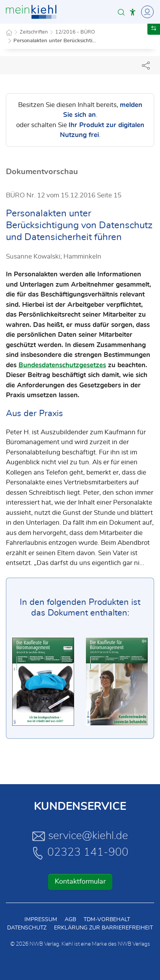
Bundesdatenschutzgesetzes (62, 365)
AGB (70, 920)
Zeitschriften (34, 32)
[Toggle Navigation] (146, 12)
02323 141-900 (80, 853)
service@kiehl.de (80, 836)
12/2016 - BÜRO (75, 32)
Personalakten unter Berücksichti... (55, 41)
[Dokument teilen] (146, 65)
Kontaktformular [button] (80, 882)
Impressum (41, 920)
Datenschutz (27, 928)
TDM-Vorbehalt (107, 920)
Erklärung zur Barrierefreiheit (103, 928)
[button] (121, 12)
